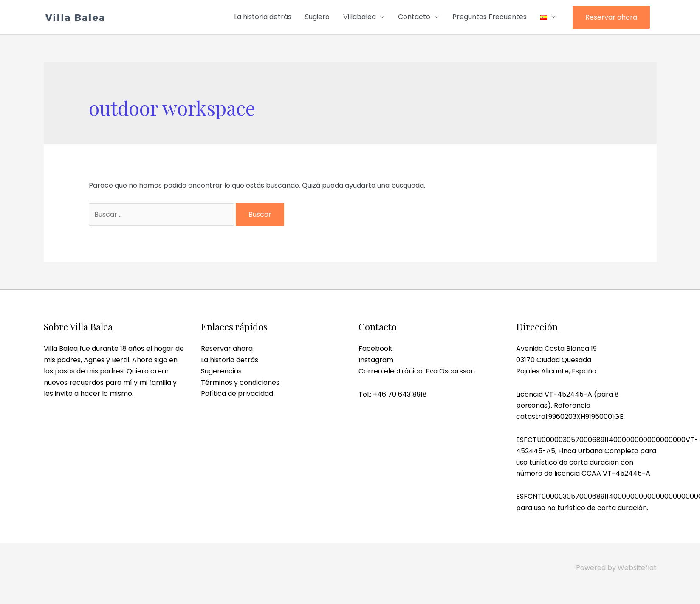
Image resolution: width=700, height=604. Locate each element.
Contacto (414, 17)
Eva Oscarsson (450, 371)
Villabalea (360, 17)
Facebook (375, 349)
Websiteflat (637, 568)
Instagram (376, 360)
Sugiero (317, 17)
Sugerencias (221, 371)
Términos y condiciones (240, 382)
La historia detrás (263, 17)
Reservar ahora (611, 17)
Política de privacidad (237, 394)
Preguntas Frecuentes (490, 17)
